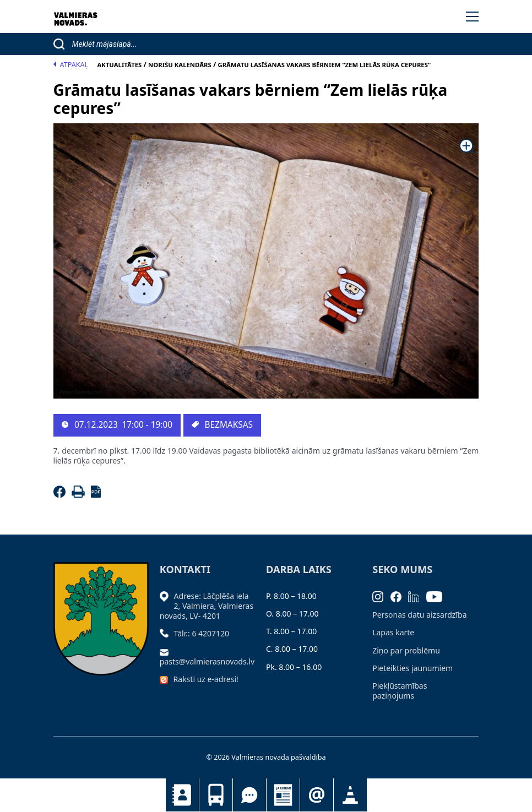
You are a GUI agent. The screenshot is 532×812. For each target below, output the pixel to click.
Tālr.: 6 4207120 (202, 633)
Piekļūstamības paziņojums (400, 691)
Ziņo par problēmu (406, 650)
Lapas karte (393, 632)
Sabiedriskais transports (216, 795)
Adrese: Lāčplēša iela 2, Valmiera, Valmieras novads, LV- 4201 (207, 606)
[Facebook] (61, 495)
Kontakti (182, 795)
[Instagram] (381, 596)
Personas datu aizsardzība (419, 615)
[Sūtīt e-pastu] (167, 652)
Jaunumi (283, 795)
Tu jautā (249, 795)
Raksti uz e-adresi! (206, 679)
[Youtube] (438, 596)
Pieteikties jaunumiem (317, 795)
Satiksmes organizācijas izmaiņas (350, 795)
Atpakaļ (71, 65)
